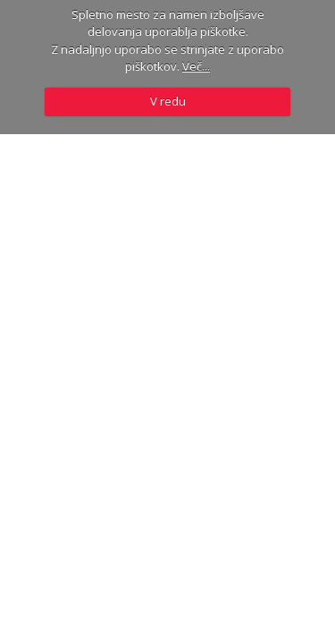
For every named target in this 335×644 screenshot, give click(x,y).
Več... (196, 66)
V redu (168, 101)
